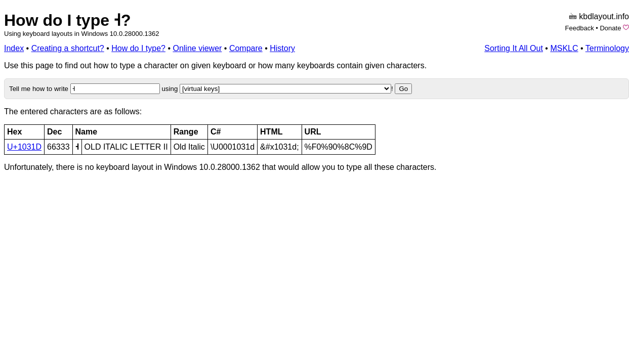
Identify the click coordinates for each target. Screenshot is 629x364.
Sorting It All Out (514, 48)
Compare (246, 48)
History (282, 48)
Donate (610, 28)
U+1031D (24, 147)
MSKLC (564, 48)
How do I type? (138, 48)
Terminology (607, 48)
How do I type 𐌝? (67, 20)
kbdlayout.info (604, 16)
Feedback (580, 28)
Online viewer (197, 48)
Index (14, 48)
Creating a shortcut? (68, 48)
